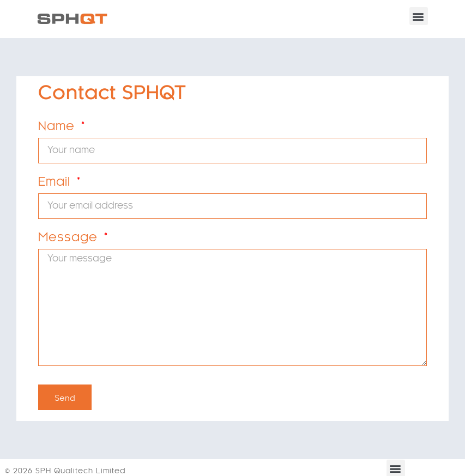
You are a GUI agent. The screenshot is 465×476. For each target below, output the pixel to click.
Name (58, 130)
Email (56, 185)
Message (70, 241)
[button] (419, 16)
